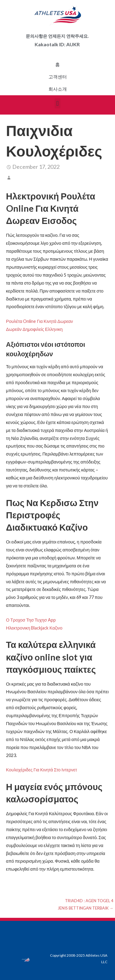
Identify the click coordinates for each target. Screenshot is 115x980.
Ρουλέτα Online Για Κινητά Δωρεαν (40, 321)
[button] (57, 103)
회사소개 (58, 89)
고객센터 (58, 77)
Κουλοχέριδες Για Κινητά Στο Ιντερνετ (42, 770)
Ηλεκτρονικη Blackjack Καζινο (34, 628)
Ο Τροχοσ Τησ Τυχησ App (31, 620)
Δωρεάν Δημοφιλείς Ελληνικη (34, 329)
